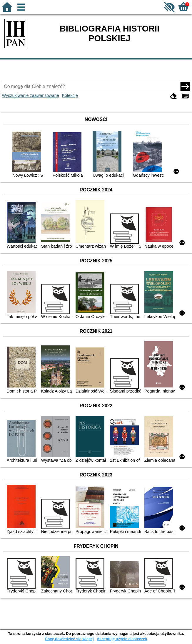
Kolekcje (70, 95)
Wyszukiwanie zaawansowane (31, 95)
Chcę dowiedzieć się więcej (69, 639)
